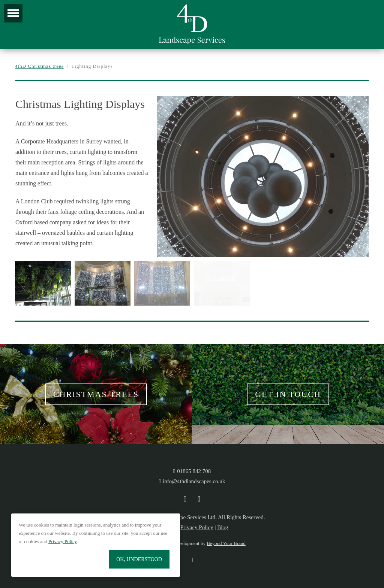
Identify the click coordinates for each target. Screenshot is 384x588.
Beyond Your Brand (226, 543)
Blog (223, 527)
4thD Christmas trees (39, 66)
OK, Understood (139, 559)
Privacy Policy (197, 527)
